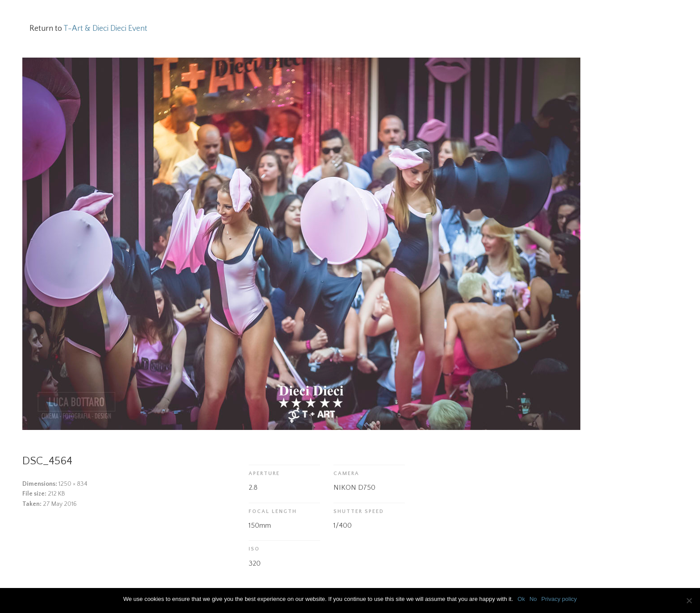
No (533, 599)
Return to (88, 29)
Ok (521, 599)
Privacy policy (559, 599)
